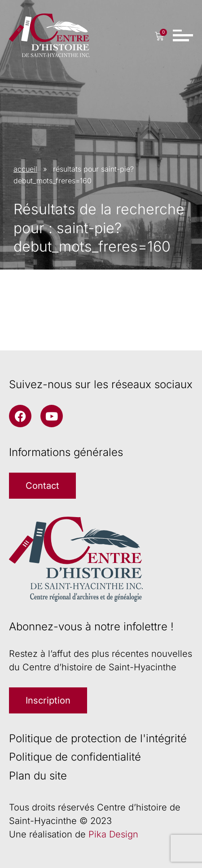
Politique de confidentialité (75, 757)
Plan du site (38, 776)
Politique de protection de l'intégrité (98, 738)
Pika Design (113, 834)
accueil (25, 169)
